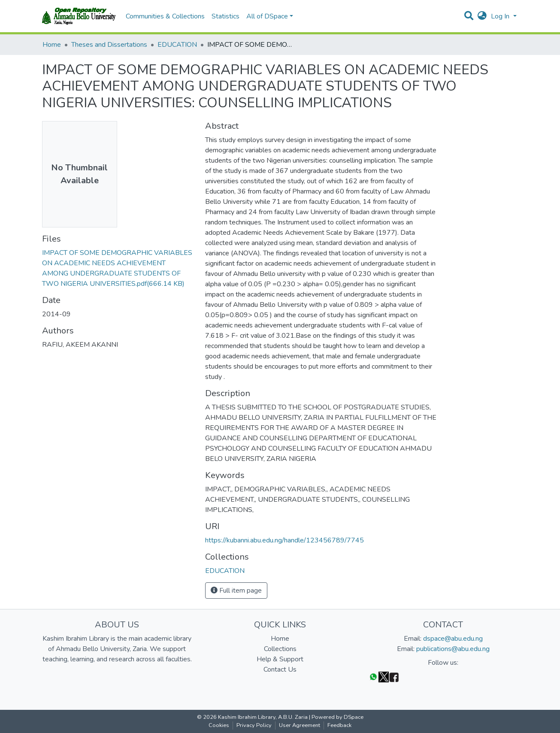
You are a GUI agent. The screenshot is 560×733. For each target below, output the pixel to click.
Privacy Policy (254, 725)
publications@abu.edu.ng (453, 649)
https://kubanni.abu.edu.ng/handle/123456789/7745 (285, 540)
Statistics (226, 16)
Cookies (219, 725)
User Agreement (300, 725)
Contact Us (280, 669)
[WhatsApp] (373, 677)
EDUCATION (177, 45)
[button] (482, 16)
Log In (501, 16)
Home (52, 45)
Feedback (339, 725)
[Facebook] (394, 677)
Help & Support (280, 659)
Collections (280, 649)
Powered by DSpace (338, 717)
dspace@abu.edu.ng (453, 639)
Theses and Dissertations (109, 45)
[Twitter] (384, 677)
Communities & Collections (165, 16)
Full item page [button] (236, 591)
